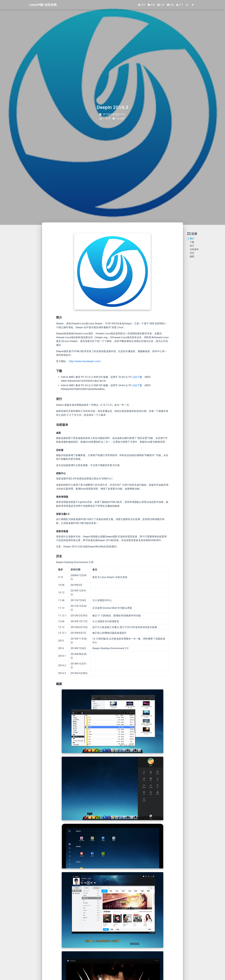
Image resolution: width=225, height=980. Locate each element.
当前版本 (194, 249)
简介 (192, 239)
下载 (192, 242)
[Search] (187, 5)
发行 (192, 246)
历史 (192, 253)
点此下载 (137, 377)
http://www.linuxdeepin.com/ (85, 361)
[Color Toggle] (193, 5)
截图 (192, 257)
